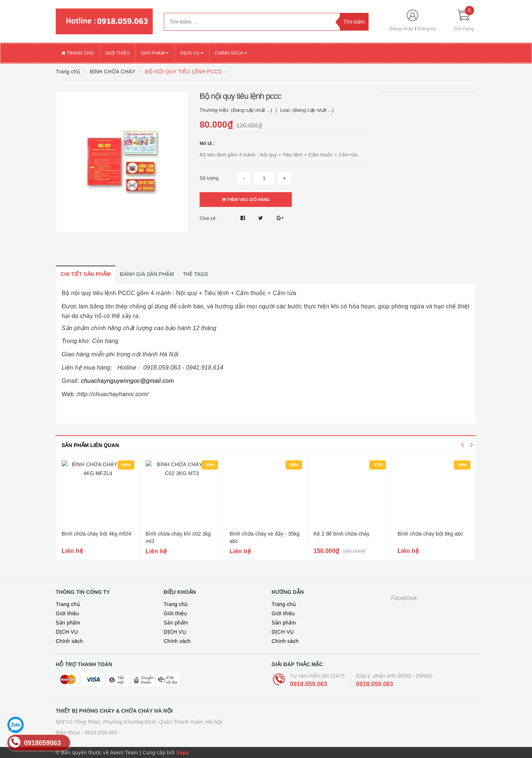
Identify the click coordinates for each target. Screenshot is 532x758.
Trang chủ (78, 53)
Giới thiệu (118, 53)
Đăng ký (427, 29)
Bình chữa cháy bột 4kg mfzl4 (96, 534)
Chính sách (231, 53)
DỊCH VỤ (192, 53)
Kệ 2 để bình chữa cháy (342, 534)
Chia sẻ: (208, 218)
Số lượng (209, 178)
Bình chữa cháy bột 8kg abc (430, 534)
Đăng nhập (401, 29)
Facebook (404, 598)
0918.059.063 (309, 684)
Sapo (182, 752)
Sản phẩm (155, 53)
